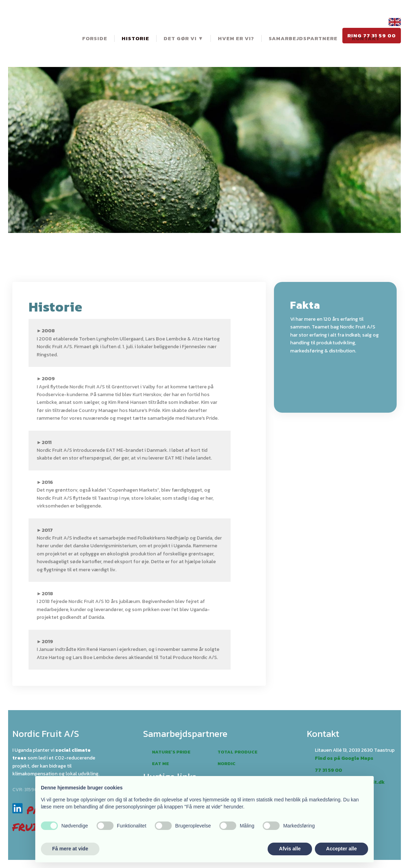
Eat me (160, 764)
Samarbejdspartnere (303, 38)
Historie (135, 38)
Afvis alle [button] (290, 849)
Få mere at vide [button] (70, 849)
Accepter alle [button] (341, 849)
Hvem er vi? (236, 38)
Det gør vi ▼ (184, 38)
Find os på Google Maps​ (344, 758)
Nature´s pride (171, 752)
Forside (95, 38)
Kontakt (366, 38)
